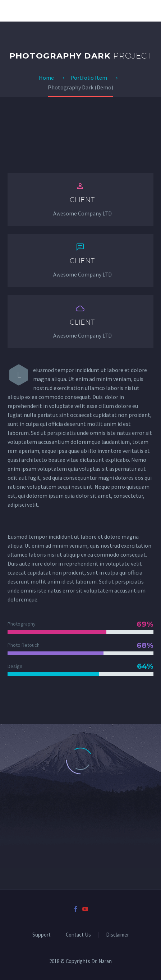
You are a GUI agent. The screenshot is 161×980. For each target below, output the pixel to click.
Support (42, 935)
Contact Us (78, 935)
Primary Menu (147, 11)
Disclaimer (118, 935)
